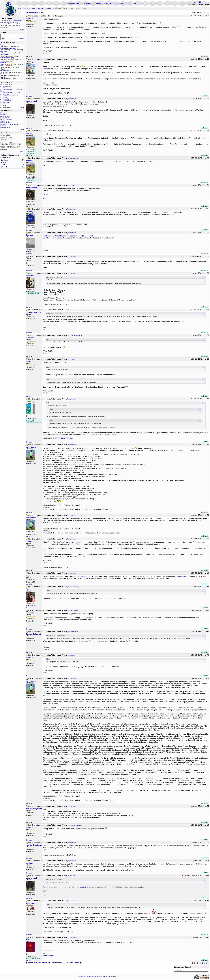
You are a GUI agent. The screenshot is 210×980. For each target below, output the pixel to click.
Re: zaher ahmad (73, 158)
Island (4, 104)
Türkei (5, 105)
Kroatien (5, 97)
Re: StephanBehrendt (75, 335)
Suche (118, 3)
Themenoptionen (34, 13)
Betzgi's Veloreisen (6, 119)
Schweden (6, 94)
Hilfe (128, 3)
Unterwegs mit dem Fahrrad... (10, 124)
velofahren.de (5, 121)
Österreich (6, 102)
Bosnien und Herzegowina (11, 96)
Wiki (135, 3)
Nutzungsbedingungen (110, 977)
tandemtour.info (5, 123)
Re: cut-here (72, 876)
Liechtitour (4, 113)
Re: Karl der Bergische (75, 825)
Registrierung (74, 3)
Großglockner (7, 101)
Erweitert (21, 38)
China (4, 88)
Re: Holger (71, 515)
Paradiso (47, 69)
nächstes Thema (74, 962)
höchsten (181, 576)
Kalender (88, 3)
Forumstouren (7, 86)
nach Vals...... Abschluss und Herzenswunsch (68, 236)
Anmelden (198, 2)
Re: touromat (72, 59)
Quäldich (83, 576)
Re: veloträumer (73, 611)
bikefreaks (4, 115)
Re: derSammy (72, 655)
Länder (49, 8)
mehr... (22, 107)
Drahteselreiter (5, 127)
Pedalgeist (48, 509)
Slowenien (6, 99)
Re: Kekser (71, 185)
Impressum (81, 977)
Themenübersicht (56, 962)
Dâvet (134, 300)
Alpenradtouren (5, 116)
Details (22, 29)
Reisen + (47, 250)
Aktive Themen (102, 3)
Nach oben (29, 57)
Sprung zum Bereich (183, 967)
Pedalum (3, 126)
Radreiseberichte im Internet (12, 93)
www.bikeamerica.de (51, 85)
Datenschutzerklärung (94, 977)
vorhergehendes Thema (36, 962)
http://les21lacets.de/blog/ (63, 439)
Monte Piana (85, 887)
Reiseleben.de (5, 118)
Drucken (205, 56)
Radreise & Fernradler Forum (31, 8)
